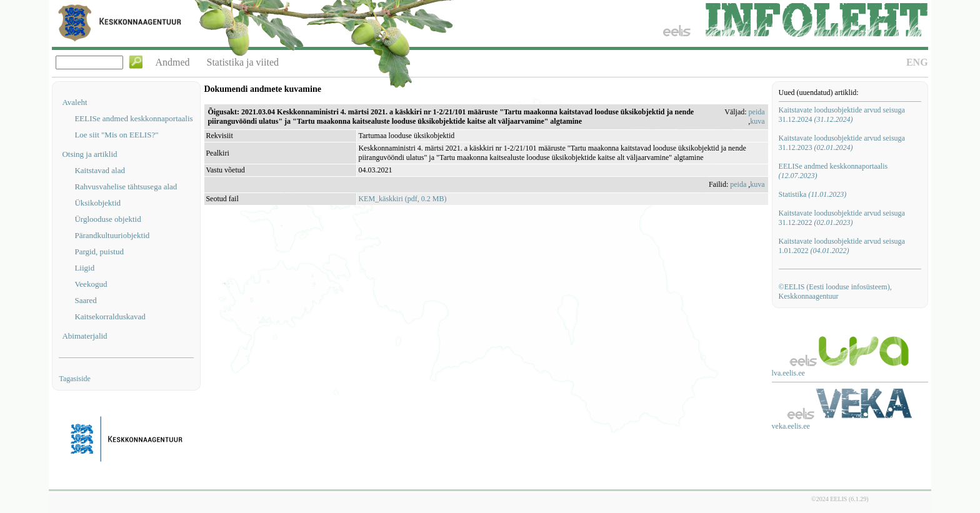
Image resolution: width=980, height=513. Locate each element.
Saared (85, 300)
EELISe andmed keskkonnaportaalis (133, 118)
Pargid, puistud (99, 252)
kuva (757, 121)
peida (757, 112)
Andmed (172, 62)
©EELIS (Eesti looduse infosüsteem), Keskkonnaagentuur (835, 291)
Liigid (84, 268)
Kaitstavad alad (100, 170)
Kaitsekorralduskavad (110, 316)
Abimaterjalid (84, 336)
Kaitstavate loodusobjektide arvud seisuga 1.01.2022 (842, 246)
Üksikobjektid (97, 203)
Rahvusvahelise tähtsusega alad (126, 187)
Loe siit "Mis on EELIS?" (116, 135)
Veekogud (91, 284)
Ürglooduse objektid (107, 219)
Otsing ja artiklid (89, 154)
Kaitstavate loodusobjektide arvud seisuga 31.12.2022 (842, 218)
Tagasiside (74, 379)
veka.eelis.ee (791, 426)
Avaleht (74, 102)
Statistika (813, 194)
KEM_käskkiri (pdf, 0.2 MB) (402, 199)
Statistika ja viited (243, 62)
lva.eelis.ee (788, 373)
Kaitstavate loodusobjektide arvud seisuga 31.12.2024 (842, 115)
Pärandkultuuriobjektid (112, 235)
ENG (917, 62)
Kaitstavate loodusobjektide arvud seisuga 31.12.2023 (842, 143)
